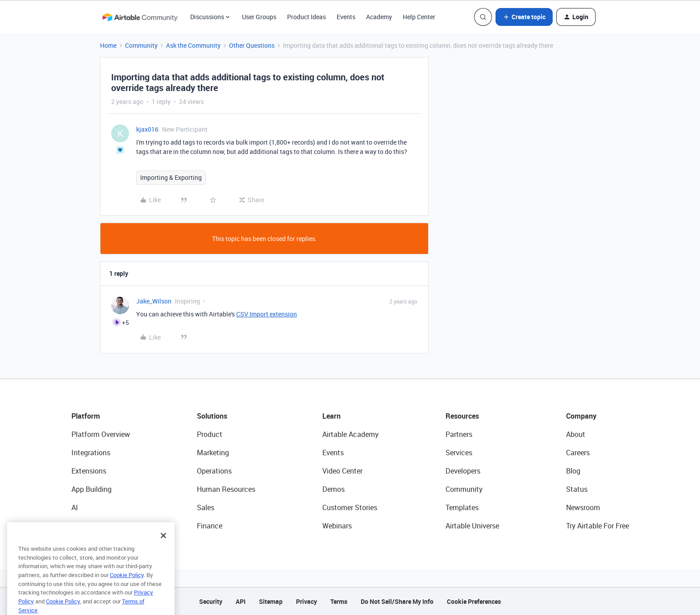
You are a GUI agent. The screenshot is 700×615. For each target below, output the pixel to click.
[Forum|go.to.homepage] (140, 17)
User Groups (259, 17)
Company (581, 416)
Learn (331, 416)
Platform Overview (101, 434)
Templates (462, 507)
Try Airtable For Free (598, 526)
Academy (379, 17)
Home (108, 45)
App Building (92, 489)
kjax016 (147, 129)
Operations (214, 471)
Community (141, 45)
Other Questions (252, 45)
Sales (206, 507)
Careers (578, 453)
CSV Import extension (267, 314)
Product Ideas (306, 17)
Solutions (212, 416)
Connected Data (97, 526)
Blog (573, 471)
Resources (462, 416)
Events (346, 17)
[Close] (163, 548)
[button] (524, 17)
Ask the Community (193, 45)
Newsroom (583, 507)
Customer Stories (350, 507)
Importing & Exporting (171, 177)
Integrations (91, 453)
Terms (339, 601)
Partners (459, 434)
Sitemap (271, 601)
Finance (210, 526)
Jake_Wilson (154, 301)
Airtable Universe (472, 526)
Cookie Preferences (474, 601)
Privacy (306, 601)
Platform (86, 416)
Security (211, 601)
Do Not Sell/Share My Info (397, 601)
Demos (333, 489)
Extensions (89, 471)
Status (577, 489)
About (576, 434)
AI (75, 507)
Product (210, 434)
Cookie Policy (127, 587)
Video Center (342, 471)
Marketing (213, 453)
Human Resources (226, 489)
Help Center (419, 17)
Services (459, 453)
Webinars (337, 526)
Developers (463, 471)
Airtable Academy (350, 434)
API (241, 601)
